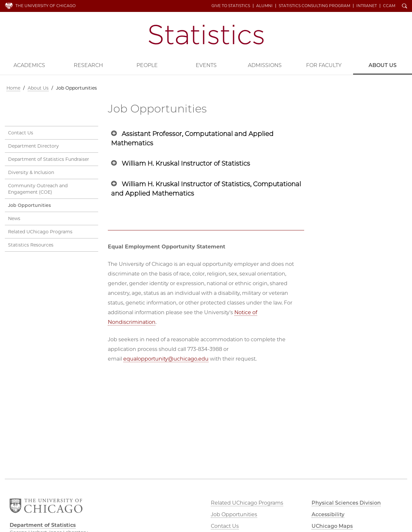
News (14, 218)
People (147, 65)
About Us (38, 88)
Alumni (264, 6)
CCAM (389, 6)
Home (13, 88)
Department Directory (33, 146)
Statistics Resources (31, 245)
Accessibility (328, 514)
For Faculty (324, 65)
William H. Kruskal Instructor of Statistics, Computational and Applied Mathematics (206, 189)
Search (405, 6)
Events (206, 65)
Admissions (265, 65)
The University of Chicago (46, 6)
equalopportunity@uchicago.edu (166, 359)
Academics (29, 65)
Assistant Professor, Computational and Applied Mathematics (192, 138)
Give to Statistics (231, 6)
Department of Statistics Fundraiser (49, 159)
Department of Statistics (206, 35)
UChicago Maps (332, 526)
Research (88, 65)
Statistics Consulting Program (314, 6)
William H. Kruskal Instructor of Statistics (186, 163)
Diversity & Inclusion (31, 172)
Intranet (367, 6)
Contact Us (21, 133)
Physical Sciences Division (346, 503)
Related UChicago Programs (40, 232)
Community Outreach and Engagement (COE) (38, 189)
